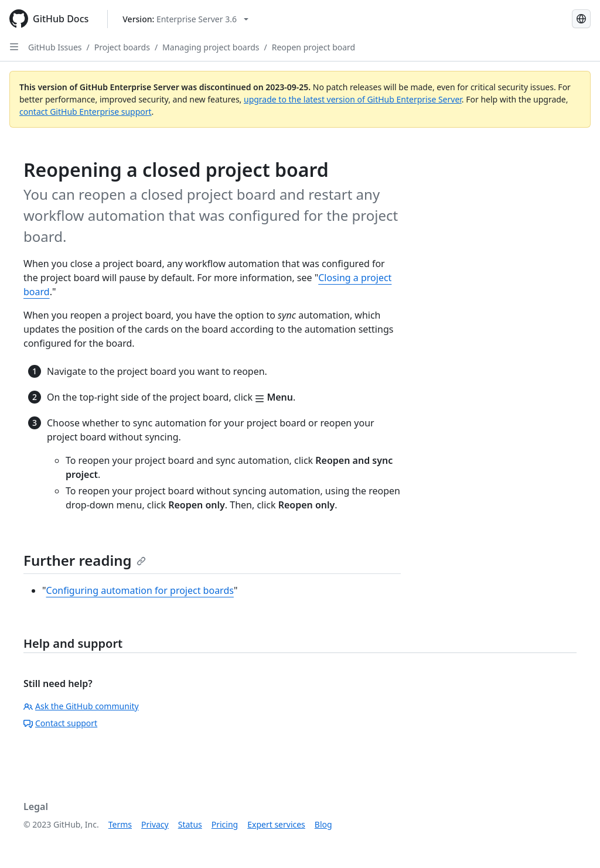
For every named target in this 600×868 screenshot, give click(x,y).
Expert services (276, 824)
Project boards (122, 47)
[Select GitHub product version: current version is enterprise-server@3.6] (185, 19)
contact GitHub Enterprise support (86, 112)
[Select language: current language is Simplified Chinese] (581, 19)
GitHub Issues (55, 47)
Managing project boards (211, 47)
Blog (323, 824)
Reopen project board (313, 47)
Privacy (155, 824)
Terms (120, 824)
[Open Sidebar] (14, 47)
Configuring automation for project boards (140, 590)
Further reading (85, 560)
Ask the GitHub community (81, 706)
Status (190, 824)
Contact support (60, 723)
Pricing (225, 824)
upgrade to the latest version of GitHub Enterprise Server (353, 99)
